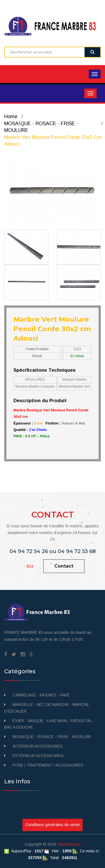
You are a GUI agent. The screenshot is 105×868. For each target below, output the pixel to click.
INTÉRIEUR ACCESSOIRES (38, 746)
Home (11, 117)
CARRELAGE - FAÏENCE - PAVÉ (41, 695)
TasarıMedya (69, 844)
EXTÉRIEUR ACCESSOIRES (38, 756)
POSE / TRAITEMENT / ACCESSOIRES (48, 765)
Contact (64, 566)
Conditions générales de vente (53, 825)
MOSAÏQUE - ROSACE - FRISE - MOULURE (52, 737)
